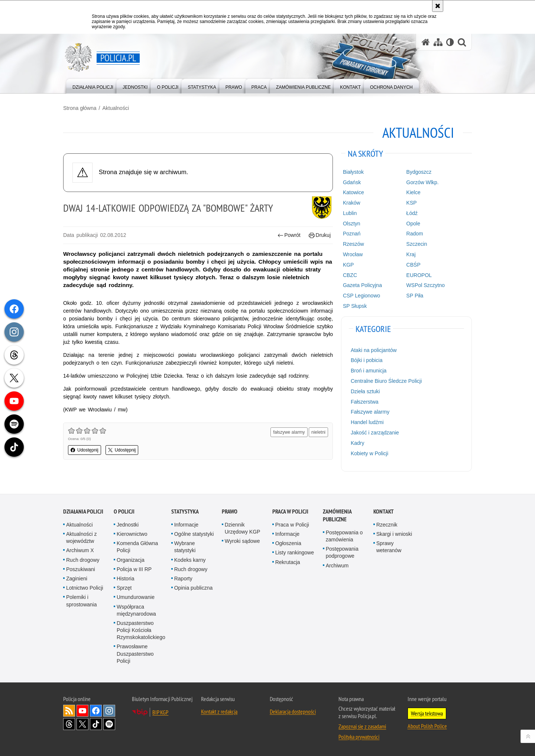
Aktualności (116, 108)
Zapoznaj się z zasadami (362, 726)
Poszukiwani (81, 569)
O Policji (124, 511)
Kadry (358, 443)
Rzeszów (354, 244)
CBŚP (414, 265)
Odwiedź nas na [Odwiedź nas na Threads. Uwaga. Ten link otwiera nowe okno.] (69, 724)
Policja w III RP (134, 569)
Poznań (352, 234)
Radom (415, 234)
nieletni (318, 432)
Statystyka (185, 511)
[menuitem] (93, 86)
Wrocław (353, 254)
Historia (125, 579)
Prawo (230, 511)
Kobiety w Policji (369, 453)
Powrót (289, 235)
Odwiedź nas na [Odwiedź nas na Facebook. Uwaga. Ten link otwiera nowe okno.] (96, 711)
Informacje (186, 525)
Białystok (353, 172)
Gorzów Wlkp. (423, 182)
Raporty (183, 579)
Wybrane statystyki (185, 547)
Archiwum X (80, 550)
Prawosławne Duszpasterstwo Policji (135, 654)
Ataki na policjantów (374, 350)
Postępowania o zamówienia (344, 536)
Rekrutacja (288, 562)
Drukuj (320, 235)
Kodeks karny (190, 560)
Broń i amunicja (369, 371)
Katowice (354, 192)
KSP (412, 203)
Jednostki (128, 525)
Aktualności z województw (81, 537)
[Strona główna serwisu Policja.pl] (426, 42)
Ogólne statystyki (194, 534)
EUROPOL (419, 275)
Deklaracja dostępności (293, 711)
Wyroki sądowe (242, 541)
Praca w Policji (290, 511)
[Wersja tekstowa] (450, 42)
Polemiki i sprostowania (82, 601)
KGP (348, 265)
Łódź (412, 213)
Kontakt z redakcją (219, 711)
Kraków (352, 203)
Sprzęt (124, 588)
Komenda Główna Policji (137, 547)
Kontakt (384, 511)
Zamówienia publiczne (337, 515)
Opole (413, 224)
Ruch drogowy (83, 560)
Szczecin (417, 244)
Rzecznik (387, 525)
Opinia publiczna (194, 588)
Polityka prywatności (359, 737)
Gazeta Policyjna (362, 285)
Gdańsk (352, 182)
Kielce (414, 192)
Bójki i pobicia (367, 360)
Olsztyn (352, 224)
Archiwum (337, 566)
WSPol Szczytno (426, 285)
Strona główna (80, 108)
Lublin (350, 213)
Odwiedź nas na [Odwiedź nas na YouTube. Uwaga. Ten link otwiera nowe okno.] (82, 711)
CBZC (350, 275)
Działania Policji (83, 511)
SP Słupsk (355, 306)
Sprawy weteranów (389, 547)
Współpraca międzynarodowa (136, 610)
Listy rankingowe (295, 553)
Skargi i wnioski (394, 534)
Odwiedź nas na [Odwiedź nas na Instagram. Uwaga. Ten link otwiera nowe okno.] (109, 711)
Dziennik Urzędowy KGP (243, 528)
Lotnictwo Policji (85, 588)
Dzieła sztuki (365, 391)
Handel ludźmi (367, 422)
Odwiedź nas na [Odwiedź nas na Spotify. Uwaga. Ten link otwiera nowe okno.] (109, 724)
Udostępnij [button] (85, 450)
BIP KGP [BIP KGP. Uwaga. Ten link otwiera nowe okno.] (160, 712)
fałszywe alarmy (289, 432)
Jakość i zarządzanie (375, 433)
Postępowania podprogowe (342, 552)
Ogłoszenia (288, 543)
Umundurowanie (136, 597)
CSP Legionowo (361, 296)
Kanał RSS (69, 711)
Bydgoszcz (419, 172)
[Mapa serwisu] (438, 42)
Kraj (411, 254)
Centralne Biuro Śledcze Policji (386, 381)
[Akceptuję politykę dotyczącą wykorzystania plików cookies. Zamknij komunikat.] (438, 6)
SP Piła (415, 296)
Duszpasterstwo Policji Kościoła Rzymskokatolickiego (141, 630)
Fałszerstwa (365, 402)
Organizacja (131, 560)
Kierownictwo (132, 534)
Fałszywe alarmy (370, 412)
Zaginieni (77, 579)
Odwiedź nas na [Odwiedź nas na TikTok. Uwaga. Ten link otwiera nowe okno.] (96, 724)
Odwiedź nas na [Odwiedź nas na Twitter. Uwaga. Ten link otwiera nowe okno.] (82, 724)
